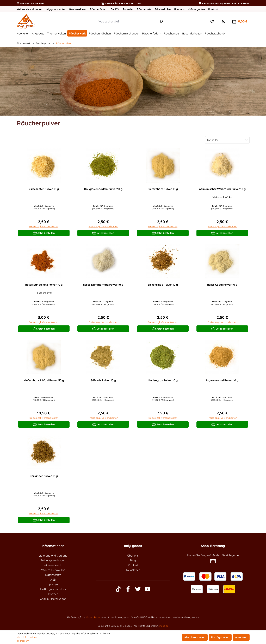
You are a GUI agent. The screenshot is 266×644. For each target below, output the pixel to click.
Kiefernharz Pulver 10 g (163, 189)
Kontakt (213, 9)
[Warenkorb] (240, 21)
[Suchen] (161, 21)
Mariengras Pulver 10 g (163, 380)
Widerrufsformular (53, 570)
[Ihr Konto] (223, 21)
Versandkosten (93, 617)
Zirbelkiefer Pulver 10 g (44, 189)
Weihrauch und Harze (29, 9)
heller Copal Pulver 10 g (222, 285)
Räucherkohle (163, 9)
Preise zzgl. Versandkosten (44, 226)
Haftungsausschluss (53, 589)
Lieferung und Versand (53, 556)
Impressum (53, 584)
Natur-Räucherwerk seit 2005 (121, 3)
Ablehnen (241, 637)
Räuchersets (144, 9)
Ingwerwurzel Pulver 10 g (222, 380)
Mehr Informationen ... (29, 637)
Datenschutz (53, 575)
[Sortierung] (227, 140)
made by (164, 626)
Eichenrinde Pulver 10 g (163, 285)
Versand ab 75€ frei (30, 3)
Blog (133, 560)
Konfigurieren (220, 637)
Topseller (128, 9)
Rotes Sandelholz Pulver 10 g (44, 285)
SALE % (115, 9)
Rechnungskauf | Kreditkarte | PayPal (224, 3)
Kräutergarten (196, 9)
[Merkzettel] (212, 21)
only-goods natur (55, 9)
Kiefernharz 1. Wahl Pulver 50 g (44, 380)
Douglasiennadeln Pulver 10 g (103, 189)
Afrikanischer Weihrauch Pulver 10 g (222, 189)
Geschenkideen (78, 9)
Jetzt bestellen (44, 232)
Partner (53, 594)
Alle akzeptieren (195, 637)
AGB (53, 580)
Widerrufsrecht (53, 565)
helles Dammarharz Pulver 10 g (103, 285)
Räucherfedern (99, 9)
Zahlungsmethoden (53, 560)
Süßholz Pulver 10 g (103, 380)
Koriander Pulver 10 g (44, 476)
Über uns (179, 9)
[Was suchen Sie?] (127, 21)
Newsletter (133, 570)
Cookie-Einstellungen (53, 599)
